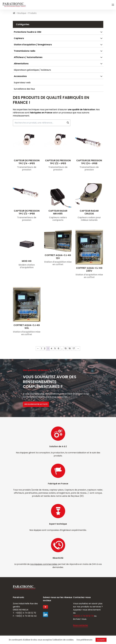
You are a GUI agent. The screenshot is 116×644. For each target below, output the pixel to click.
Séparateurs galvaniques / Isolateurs (32, 70)
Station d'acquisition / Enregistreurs (33, 45)
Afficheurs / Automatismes (28, 57)
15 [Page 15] (66, 348)
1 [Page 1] (42, 348)
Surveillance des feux (24, 89)
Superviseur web (22, 83)
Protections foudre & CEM (27, 32)
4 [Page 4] (51, 348)
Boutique (22, 13)
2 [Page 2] (45, 348)
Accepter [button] (101, 640)
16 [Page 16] (70, 348)
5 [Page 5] (55, 348)
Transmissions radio (25, 51)
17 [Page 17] (74, 348)
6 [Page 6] (58, 348)
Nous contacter (81, 625)
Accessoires (20, 76)
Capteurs (19, 38)
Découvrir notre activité (36, 404)
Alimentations (21, 64)
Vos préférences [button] (84, 640)
